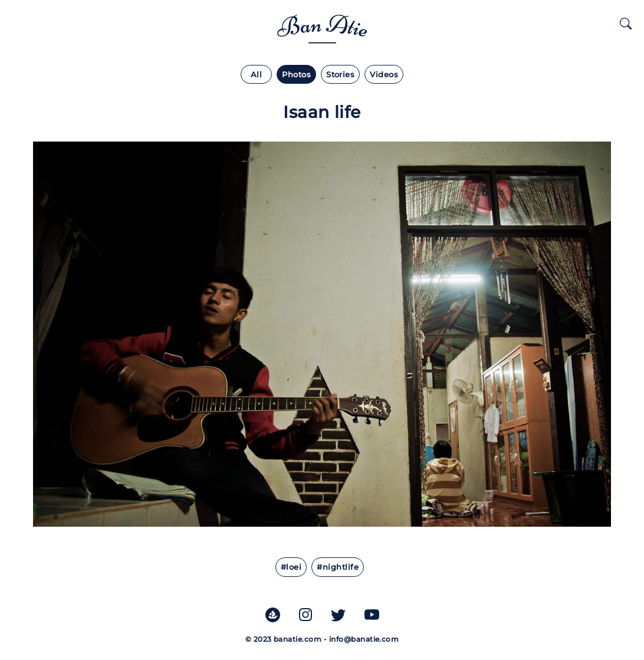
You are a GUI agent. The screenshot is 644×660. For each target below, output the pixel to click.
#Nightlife (338, 567)
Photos (296, 75)
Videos (384, 75)
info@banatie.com (364, 639)
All (256, 75)
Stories (340, 75)
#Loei (291, 567)
